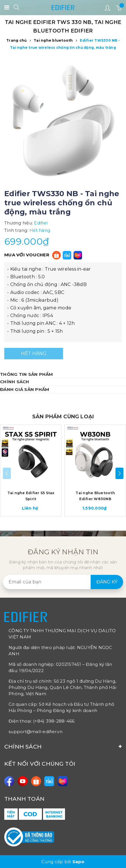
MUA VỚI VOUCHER (27, 255)
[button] (119, 473)
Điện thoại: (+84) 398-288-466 (41, 721)
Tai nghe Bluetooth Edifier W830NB (95, 496)
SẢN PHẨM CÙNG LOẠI (63, 417)
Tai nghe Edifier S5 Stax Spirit (31, 496)
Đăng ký (107, 582)
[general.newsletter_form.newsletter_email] (63, 582)
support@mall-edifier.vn (35, 732)
